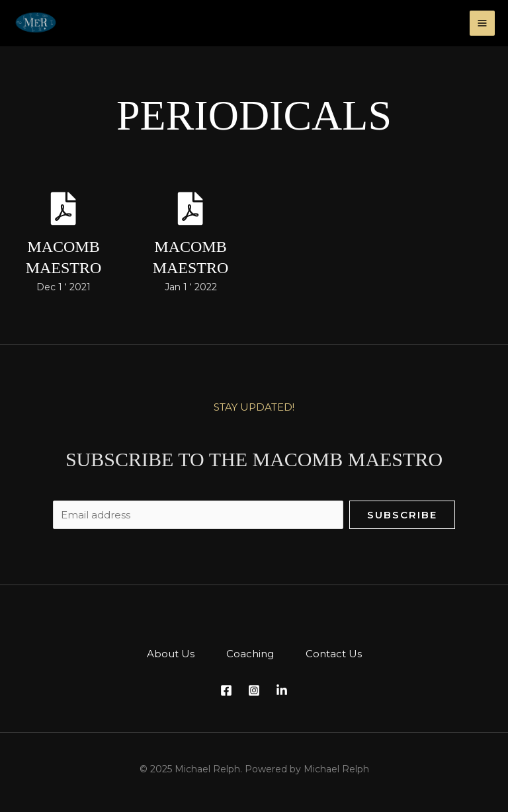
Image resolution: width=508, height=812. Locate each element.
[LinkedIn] (282, 690)
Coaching (250, 654)
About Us (171, 654)
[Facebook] (226, 690)
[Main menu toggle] (483, 23)
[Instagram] (254, 690)
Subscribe (402, 515)
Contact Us (334, 654)
